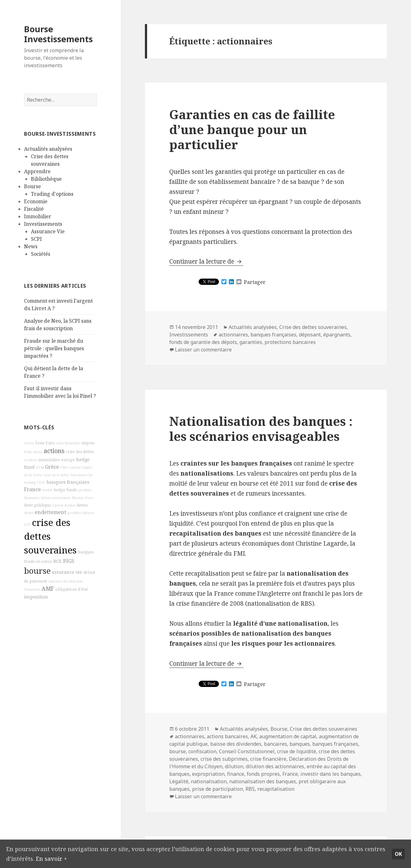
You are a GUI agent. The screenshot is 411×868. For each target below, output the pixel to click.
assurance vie (67, 572)
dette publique (37, 505)
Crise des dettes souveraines (313, 327)
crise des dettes (80, 452)
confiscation (202, 751)
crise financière (68, 443)
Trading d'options (52, 194)
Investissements (43, 224)
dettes (82, 505)
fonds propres (263, 774)
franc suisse (33, 452)
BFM (40, 467)
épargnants (337, 335)
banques (86, 552)
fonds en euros (38, 561)
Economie (36, 201)
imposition (36, 597)
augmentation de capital (288, 736)
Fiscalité (34, 209)
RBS (250, 789)
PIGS (69, 561)
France (32, 489)
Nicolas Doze (83, 498)
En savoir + (74, 858)
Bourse (32, 186)
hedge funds (65, 490)
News (31, 246)
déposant (310, 335)
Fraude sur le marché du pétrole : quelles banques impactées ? (54, 348)
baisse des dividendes (236, 744)
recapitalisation (276, 789)
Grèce (52, 467)
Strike (29, 513)
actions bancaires (227, 736)
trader (47, 490)
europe (68, 460)
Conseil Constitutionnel (247, 751)
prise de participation (218, 789)
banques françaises (68, 482)
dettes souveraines (56, 498)
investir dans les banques (331, 774)
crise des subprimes (224, 759)
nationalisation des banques (263, 781)
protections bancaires (290, 342)
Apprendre (37, 171)
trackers (31, 460)
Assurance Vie (48, 231)
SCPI (36, 239)
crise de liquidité (297, 751)
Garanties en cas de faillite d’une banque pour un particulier (252, 129)
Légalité (179, 781)
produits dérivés (81, 513)
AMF (48, 588)
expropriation (208, 774)
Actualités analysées (48, 149)
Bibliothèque (46, 179)
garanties (251, 342)
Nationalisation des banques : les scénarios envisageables (261, 429)
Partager (255, 282)
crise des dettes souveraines (50, 536)
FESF (41, 482)
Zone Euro (45, 443)
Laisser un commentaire (203, 350)
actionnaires (233, 335)
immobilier (49, 460)
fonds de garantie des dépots (203, 342)
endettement (50, 512)
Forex (29, 443)
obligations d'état (72, 589)
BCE (58, 561)
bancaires (275, 744)
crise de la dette (56, 475)
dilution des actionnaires (275, 766)
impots (88, 443)
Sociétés (41, 254)
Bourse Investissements (58, 34)
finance (236, 774)
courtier (74, 467)
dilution (234, 766)
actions (54, 451)
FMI (64, 467)
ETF (27, 525)
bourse (37, 571)
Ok (398, 853)
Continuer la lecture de (206, 261)
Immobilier (38, 216)
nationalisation (209, 781)
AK (254, 736)
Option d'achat (64, 505)
